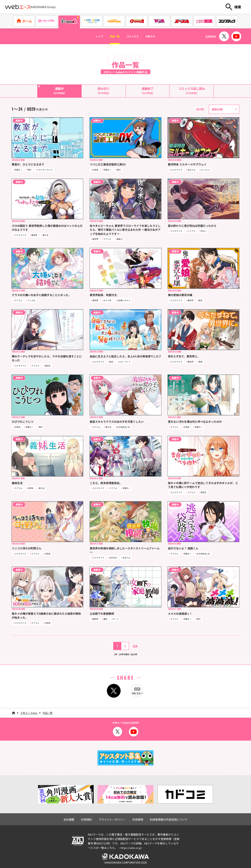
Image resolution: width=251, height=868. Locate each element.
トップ (90, 36)
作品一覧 (110, 36)
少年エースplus (29, 712)
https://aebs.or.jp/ (132, 846)
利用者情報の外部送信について (166, 818)
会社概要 (73, 818)
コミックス (135, 36)
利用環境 (137, 818)
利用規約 (89, 818)
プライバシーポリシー (113, 818)
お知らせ (159, 36)
